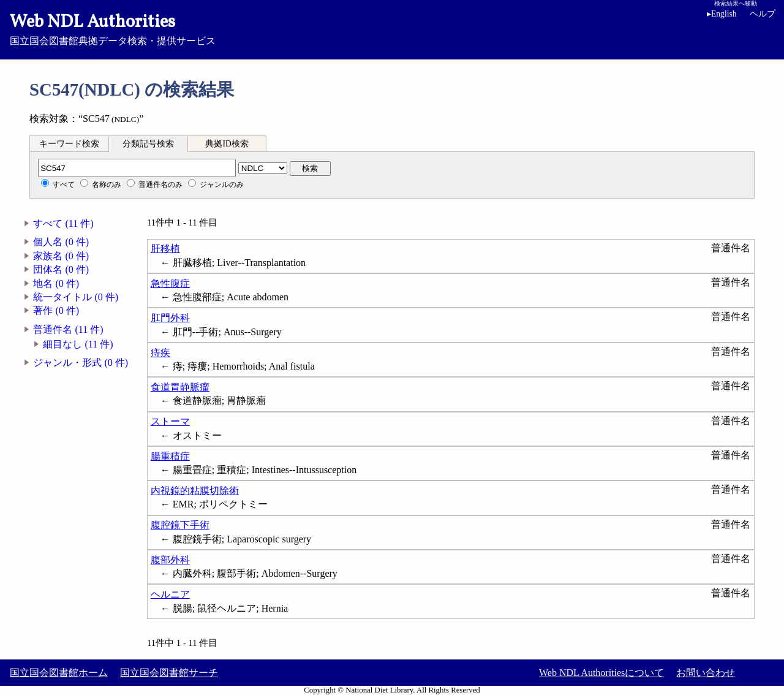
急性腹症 (170, 283)
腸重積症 (170, 456)
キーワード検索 (69, 144)
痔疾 (160, 353)
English (724, 14)
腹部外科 (170, 560)
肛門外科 (170, 318)
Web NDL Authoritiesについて (601, 673)
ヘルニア (170, 594)
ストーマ (170, 421)
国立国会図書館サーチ (169, 673)
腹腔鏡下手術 (180, 525)
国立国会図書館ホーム (59, 673)
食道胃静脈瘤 (180, 387)
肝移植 (165, 249)
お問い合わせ (706, 673)
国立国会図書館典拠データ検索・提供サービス (392, 28)
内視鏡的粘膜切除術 (195, 491)
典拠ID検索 (227, 144)
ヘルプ (763, 14)
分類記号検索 (148, 144)
